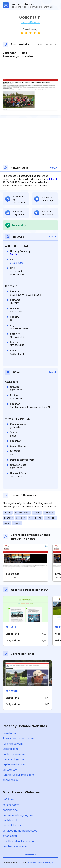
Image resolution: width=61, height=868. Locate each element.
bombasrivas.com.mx (16, 846)
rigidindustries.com (14, 764)
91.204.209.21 (17, 263)
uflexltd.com (10, 749)
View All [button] (54, 168)
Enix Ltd (14, 254)
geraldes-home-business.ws (20, 831)
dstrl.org (11, 627)
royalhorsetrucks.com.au (18, 841)
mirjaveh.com (11, 805)
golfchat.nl (51, 179)
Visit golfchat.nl (30, 22)
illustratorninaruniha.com (18, 738)
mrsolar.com (10, 733)
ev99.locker (10, 836)
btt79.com (9, 799)
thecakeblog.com (13, 759)
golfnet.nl (11, 691)
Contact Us (30, 855)
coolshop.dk (10, 820)
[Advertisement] (30, 68)
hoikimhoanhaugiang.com (18, 815)
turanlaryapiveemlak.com (18, 775)
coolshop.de (10, 810)
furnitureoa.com (13, 744)
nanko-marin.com (14, 754)
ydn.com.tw (10, 770)
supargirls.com (12, 825)
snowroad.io (10, 780)
